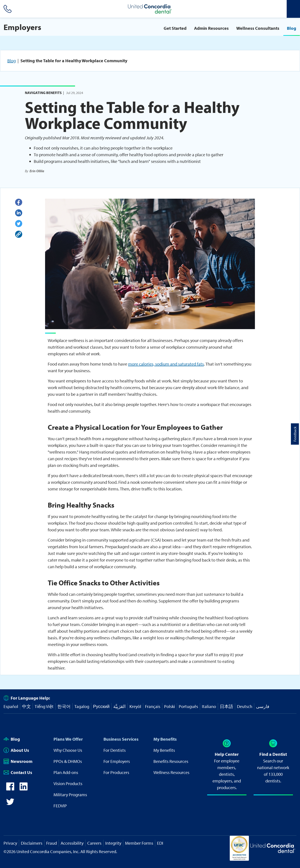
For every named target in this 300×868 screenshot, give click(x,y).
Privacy (10, 843)
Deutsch (245, 706)
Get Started (175, 28)
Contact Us (18, 772)
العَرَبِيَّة (119, 706)
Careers (94, 843)
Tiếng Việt (44, 706)
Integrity (113, 843)
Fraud (52, 843)
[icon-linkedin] (24, 789)
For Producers (116, 772)
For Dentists (115, 750)
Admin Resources (211, 28)
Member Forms (139, 843)
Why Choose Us (68, 750)
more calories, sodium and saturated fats (166, 364)
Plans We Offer (68, 739)
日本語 (226, 706)
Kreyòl (135, 706)
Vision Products (68, 783)
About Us (16, 750)
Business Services (121, 739)
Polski (170, 706)
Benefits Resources (171, 761)
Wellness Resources (171, 772)
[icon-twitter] (10, 804)
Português (188, 706)
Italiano (209, 706)
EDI (160, 843)
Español (11, 706)
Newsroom (18, 761)
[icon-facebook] (10, 789)
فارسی (263, 706)
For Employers (117, 761)
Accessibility (72, 843)
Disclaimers (32, 843)
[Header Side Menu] (293, 9)
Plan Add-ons (66, 772)
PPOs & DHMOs (68, 761)
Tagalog (82, 706)
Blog (292, 28)
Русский (101, 706)
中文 (26, 706)
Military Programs (70, 795)
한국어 (64, 706)
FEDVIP (60, 806)
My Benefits (165, 739)
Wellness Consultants (258, 28)
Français (153, 706)
